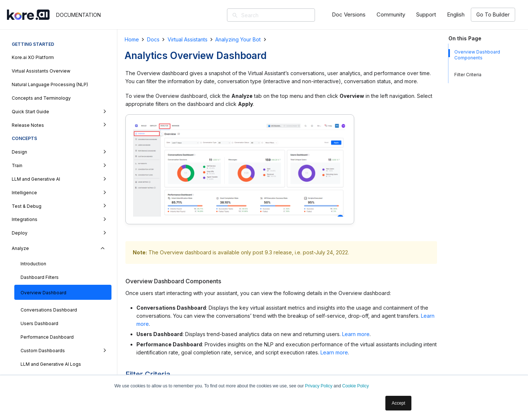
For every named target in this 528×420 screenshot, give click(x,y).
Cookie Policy (355, 386)
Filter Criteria (468, 75)
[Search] (282, 15)
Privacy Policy (319, 386)
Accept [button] (398, 403)
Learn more (356, 334)
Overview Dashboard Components (477, 55)
